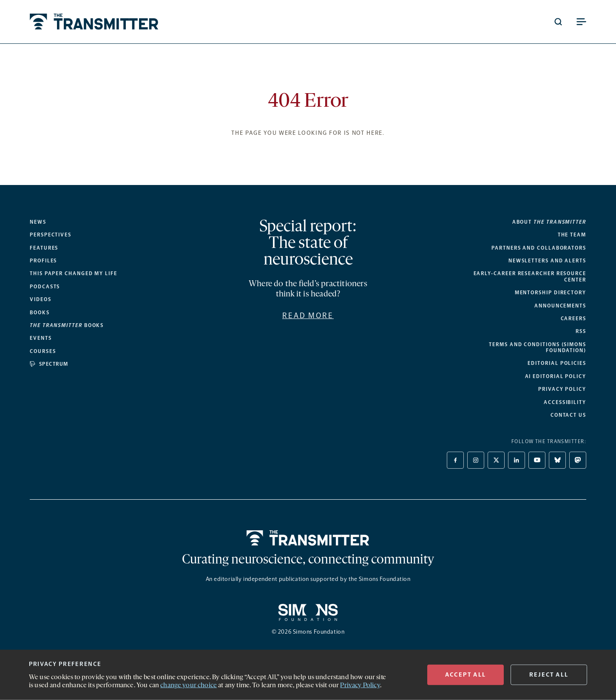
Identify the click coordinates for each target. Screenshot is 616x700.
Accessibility (565, 402)
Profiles (43, 261)
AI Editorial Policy (556, 376)
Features (44, 248)
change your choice (189, 686)
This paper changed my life (74, 273)
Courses (43, 351)
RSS (581, 331)
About (549, 222)
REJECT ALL (549, 675)
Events (41, 338)
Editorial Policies (557, 363)
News (38, 222)
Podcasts (45, 287)
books (67, 325)
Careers (573, 319)
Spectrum (49, 364)
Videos (41, 299)
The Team (572, 235)
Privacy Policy (562, 389)
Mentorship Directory (551, 293)
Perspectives (51, 235)
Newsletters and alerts (547, 261)
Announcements (560, 306)
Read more (308, 316)
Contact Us (568, 415)
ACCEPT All (466, 675)
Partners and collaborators (539, 248)
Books (40, 313)
